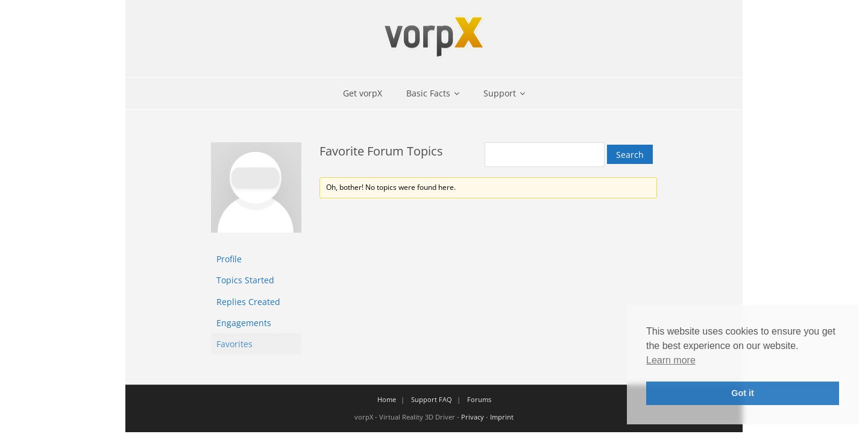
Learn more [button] (671, 360)
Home (387, 399)
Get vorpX (363, 93)
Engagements (244, 323)
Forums (479, 399)
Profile (229, 259)
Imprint (502, 417)
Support (500, 93)
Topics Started (245, 280)
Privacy (473, 417)
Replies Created (248, 302)
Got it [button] (743, 393)
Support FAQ (432, 399)
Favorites (234, 344)
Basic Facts (428, 93)
